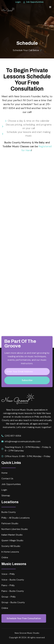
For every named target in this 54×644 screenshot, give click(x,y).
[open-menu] (50, 7)
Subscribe (27, 380)
